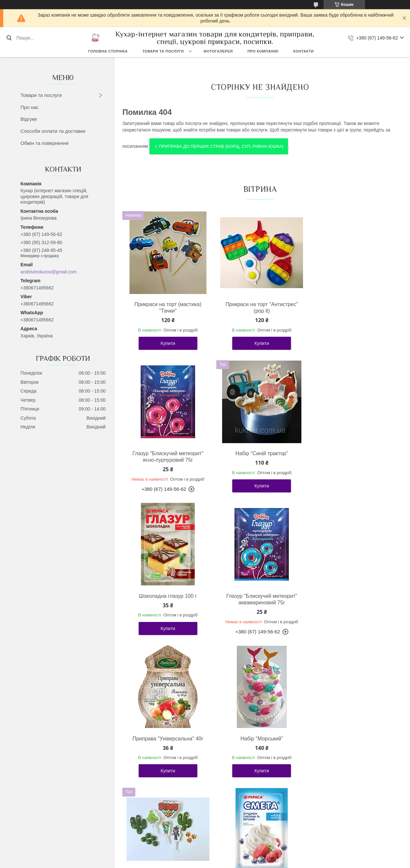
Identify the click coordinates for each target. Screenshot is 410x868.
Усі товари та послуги (257, 811)
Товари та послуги (163, 51)
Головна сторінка (108, 51)
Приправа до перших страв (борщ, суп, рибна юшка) (221, 146)
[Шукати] (9, 38)
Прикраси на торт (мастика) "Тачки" (167, 308)
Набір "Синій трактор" (167, 453)
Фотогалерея (218, 51)
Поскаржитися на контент (250, 862)
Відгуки (29, 119)
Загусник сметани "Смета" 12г (167, 745)
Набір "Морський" (259, 596)
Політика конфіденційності (301, 862)
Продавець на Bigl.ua (205, 856)
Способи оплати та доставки (53, 131)
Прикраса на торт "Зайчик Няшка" (350, 748)
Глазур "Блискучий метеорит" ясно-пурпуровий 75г (350, 308)
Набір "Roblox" (259, 745)
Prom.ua (235, 850)
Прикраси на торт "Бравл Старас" (350, 599)
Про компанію (263, 51)
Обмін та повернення (45, 143)
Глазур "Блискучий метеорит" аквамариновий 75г (350, 457)
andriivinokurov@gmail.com (49, 272)
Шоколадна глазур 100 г (259, 453)
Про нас (30, 107)
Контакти (304, 51)
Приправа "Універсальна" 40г (167, 596)
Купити (167, 343)
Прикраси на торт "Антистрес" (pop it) (259, 308)
